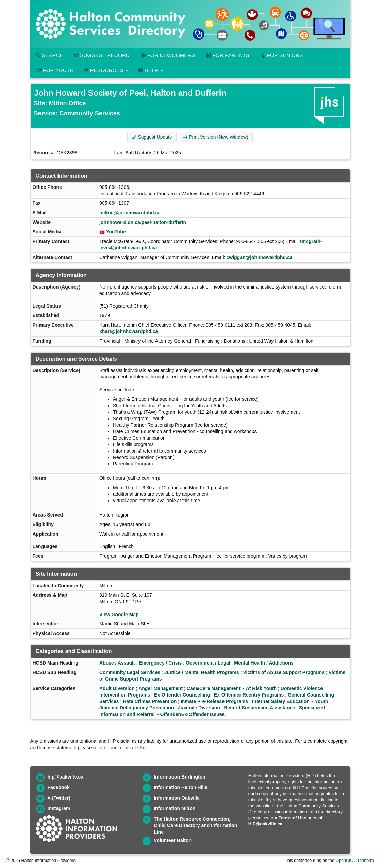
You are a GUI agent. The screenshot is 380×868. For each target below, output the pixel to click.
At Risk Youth (261, 688)
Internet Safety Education (281, 701)
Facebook (59, 787)
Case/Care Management (214, 688)
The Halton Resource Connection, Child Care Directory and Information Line (195, 825)
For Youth (55, 70)
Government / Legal (208, 663)
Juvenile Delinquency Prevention (137, 708)
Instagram (59, 808)
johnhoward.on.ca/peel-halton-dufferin (143, 222)
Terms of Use (132, 748)
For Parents (227, 55)
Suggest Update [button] (152, 137)
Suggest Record (102, 55)
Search (50, 55)
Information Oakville (177, 798)
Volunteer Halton (173, 840)
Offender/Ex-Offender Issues (193, 714)
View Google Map (119, 615)
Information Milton (175, 808)
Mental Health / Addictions (264, 663)
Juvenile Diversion (199, 708)
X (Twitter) (59, 798)
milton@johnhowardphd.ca (130, 213)
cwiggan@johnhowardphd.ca (259, 257)
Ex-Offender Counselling (182, 695)
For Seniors (281, 55)
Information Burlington (180, 777)
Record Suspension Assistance (259, 708)
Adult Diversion (117, 688)
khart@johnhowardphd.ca (129, 331)
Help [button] (150, 70)
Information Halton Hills (181, 787)
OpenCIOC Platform (355, 861)
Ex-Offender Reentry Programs (249, 695)
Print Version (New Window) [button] (216, 137)
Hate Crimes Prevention (150, 701)
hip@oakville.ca (65, 777)
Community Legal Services (130, 672)
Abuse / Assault (117, 663)
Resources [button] (106, 70)
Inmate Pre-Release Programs (214, 701)
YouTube (116, 232)
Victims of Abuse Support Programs (284, 672)
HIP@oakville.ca (265, 824)
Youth (322, 701)
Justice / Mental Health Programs (202, 672)
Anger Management (161, 688)
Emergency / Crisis (160, 663)
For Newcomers (167, 55)
